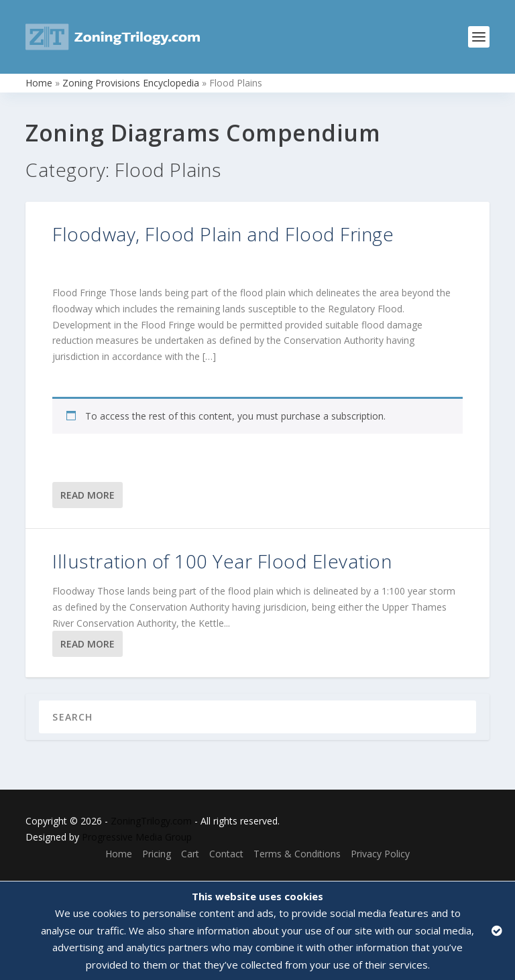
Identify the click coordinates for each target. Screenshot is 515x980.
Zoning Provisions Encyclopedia (131, 83)
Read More (88, 495)
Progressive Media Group (137, 837)
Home (39, 83)
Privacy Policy (380, 854)
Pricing (157, 854)
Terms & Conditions (297, 854)
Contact (226, 854)
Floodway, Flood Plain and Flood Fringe (223, 234)
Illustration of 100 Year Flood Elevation (222, 561)
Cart (190, 854)
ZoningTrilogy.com (151, 821)
